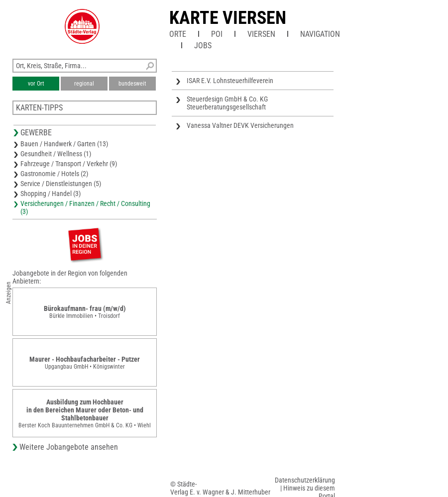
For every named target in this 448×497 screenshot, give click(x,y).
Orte (178, 34)
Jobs (203, 46)
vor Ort (36, 84)
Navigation (320, 34)
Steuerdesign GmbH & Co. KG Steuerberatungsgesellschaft (227, 103)
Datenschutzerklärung (305, 480)
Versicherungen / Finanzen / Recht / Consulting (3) (85, 207)
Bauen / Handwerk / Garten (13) (64, 144)
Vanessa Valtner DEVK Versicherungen (240, 125)
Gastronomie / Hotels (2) (54, 174)
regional (84, 84)
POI (217, 34)
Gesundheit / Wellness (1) (56, 154)
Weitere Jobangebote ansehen (69, 447)
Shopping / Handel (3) (51, 194)
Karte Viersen (228, 18)
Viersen (261, 34)
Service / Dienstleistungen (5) (61, 184)
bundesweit (132, 84)
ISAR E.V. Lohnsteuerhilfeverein (230, 81)
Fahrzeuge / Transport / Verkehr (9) (69, 164)
